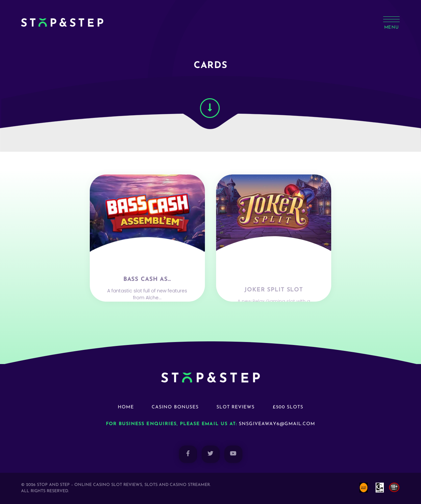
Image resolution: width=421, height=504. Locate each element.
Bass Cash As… (147, 299)
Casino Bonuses (175, 407)
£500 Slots (288, 407)
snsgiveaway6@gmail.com (277, 424)
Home (126, 407)
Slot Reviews (236, 407)
